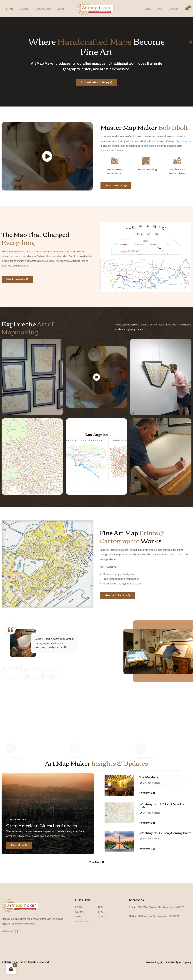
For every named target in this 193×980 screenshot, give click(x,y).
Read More (19, 850)
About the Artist (116, 190)
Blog (152, 8)
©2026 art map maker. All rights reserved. (25, 962)
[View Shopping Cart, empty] (187, 8)
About (55, 8)
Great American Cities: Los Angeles (45, 825)
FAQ (162, 8)
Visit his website (17, 284)
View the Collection (117, 600)
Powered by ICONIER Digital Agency (168, 962)
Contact (174, 8)
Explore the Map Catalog (97, 82)
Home (9, 8)
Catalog (22, 8)
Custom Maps (39, 8)
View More (97, 865)
